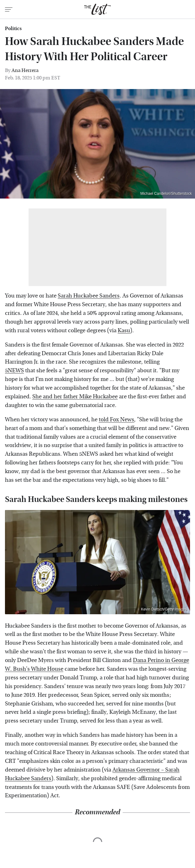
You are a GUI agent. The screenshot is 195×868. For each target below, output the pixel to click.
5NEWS (14, 371)
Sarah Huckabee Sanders (89, 296)
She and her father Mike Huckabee (75, 397)
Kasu (124, 331)
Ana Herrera (25, 70)
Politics (13, 29)
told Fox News (116, 420)
